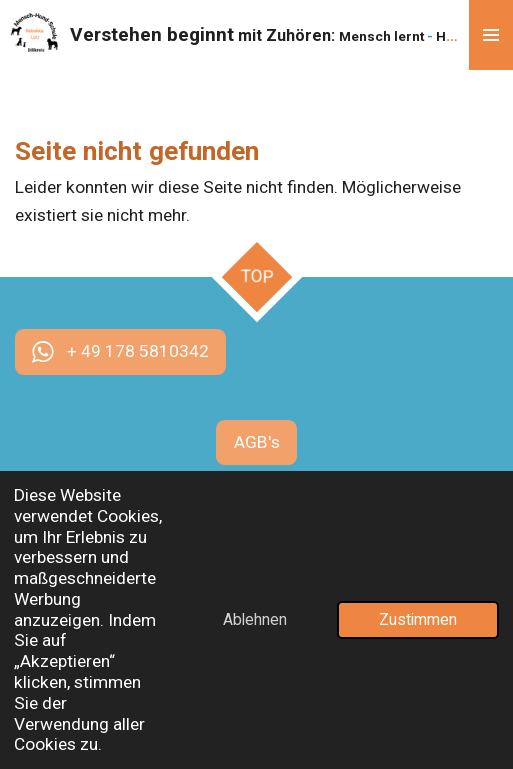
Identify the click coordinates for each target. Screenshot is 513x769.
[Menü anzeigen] (491, 35)
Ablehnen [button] (255, 620)
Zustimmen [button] (418, 620)
